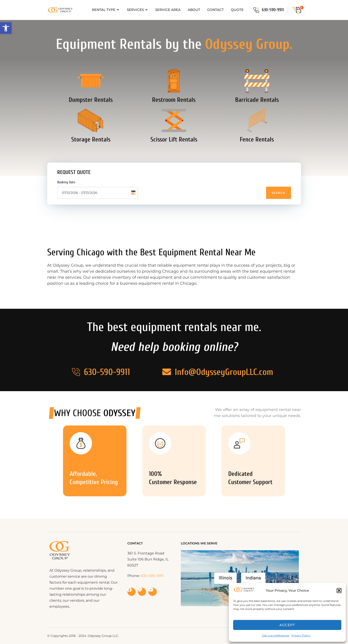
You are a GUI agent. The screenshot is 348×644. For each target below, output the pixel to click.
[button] (6, 28)
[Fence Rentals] (257, 121)
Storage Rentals (91, 141)
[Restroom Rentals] (174, 81)
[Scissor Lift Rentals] (174, 121)
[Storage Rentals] (91, 121)
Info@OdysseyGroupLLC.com (224, 372)
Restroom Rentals (174, 100)
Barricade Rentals (257, 100)
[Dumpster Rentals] (91, 81)
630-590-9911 (273, 10)
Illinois (225, 578)
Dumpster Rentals (91, 100)
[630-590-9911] (256, 10)
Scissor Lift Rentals (174, 141)
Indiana (253, 578)
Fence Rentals (257, 141)
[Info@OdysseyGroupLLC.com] (167, 372)
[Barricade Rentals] (257, 81)
